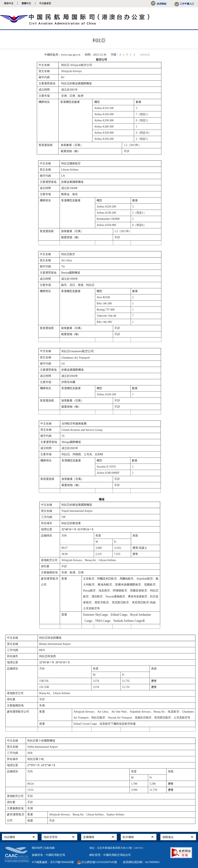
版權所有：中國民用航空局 (49, 855)
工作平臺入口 (184, 4)
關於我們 (37, 848)
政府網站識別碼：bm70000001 (141, 862)
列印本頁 (145, 55)
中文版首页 (45, 3)
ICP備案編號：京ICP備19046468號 (53, 862)
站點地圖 (49, 848)
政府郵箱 (159, 4)
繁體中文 (26, 3)
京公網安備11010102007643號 (99, 862)
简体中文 (9, 3)
